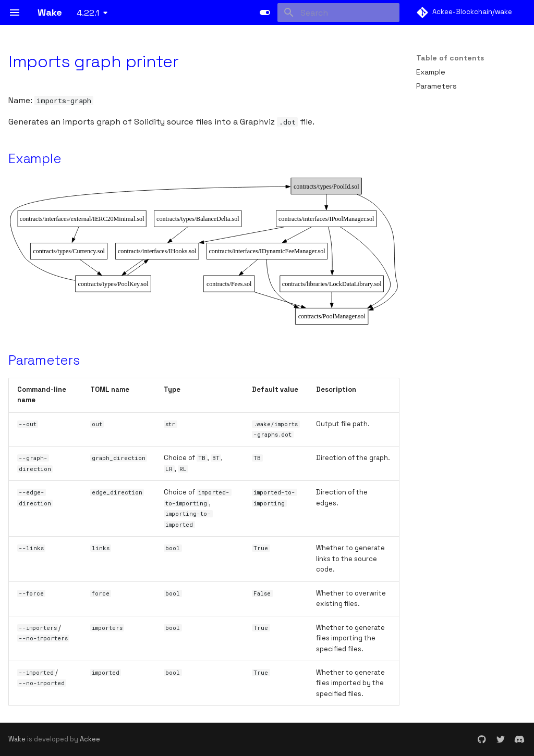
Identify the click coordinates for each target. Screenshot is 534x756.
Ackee (90, 739)
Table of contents (450, 58)
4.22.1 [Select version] (88, 13)
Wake (17, 739)
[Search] (338, 13)
